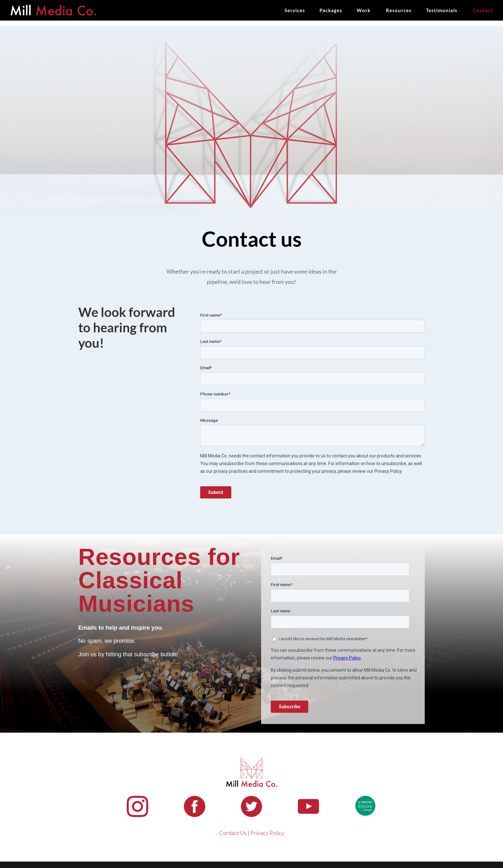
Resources (399, 11)
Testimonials (442, 11)
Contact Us (233, 833)
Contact (483, 11)
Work (364, 11)
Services (295, 11)
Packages (331, 11)
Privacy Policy (267, 833)
